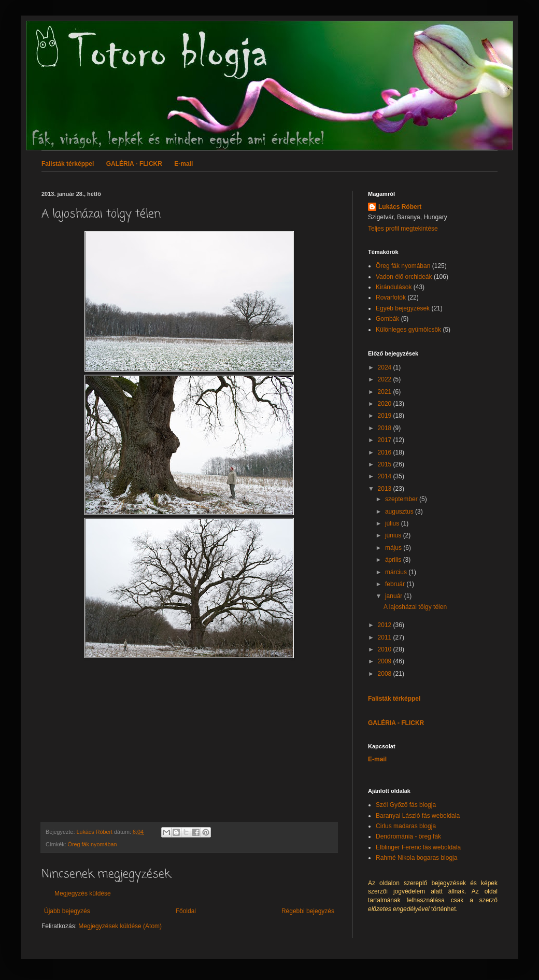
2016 (386, 452)
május (394, 548)
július (393, 523)
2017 (386, 440)
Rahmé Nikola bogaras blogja (416, 858)
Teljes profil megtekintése (403, 229)
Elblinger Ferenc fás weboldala (418, 847)
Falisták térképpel (68, 164)
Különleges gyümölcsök (408, 330)
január (395, 596)
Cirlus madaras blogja (406, 826)
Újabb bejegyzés (67, 911)
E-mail (183, 164)
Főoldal (186, 911)
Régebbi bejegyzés (308, 911)
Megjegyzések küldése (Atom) (120, 926)
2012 (386, 625)
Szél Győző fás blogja (406, 805)
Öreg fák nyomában (93, 844)
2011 (386, 637)
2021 (386, 392)
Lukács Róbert (400, 207)
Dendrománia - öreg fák (408, 836)
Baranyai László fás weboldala (418, 816)
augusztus (400, 512)
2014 (386, 476)
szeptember (402, 499)
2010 (386, 649)
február (396, 584)
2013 (386, 489)
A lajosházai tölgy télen (415, 607)
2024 (386, 367)
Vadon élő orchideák (404, 277)
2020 (386, 404)
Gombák (387, 319)
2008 (386, 674)
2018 (386, 428)
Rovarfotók (391, 297)
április (394, 560)
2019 (386, 416)
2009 (386, 661)
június (394, 535)
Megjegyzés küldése (83, 893)
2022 (386, 379)
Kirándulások (394, 287)
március (397, 572)
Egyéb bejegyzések (403, 308)
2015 (386, 464)
